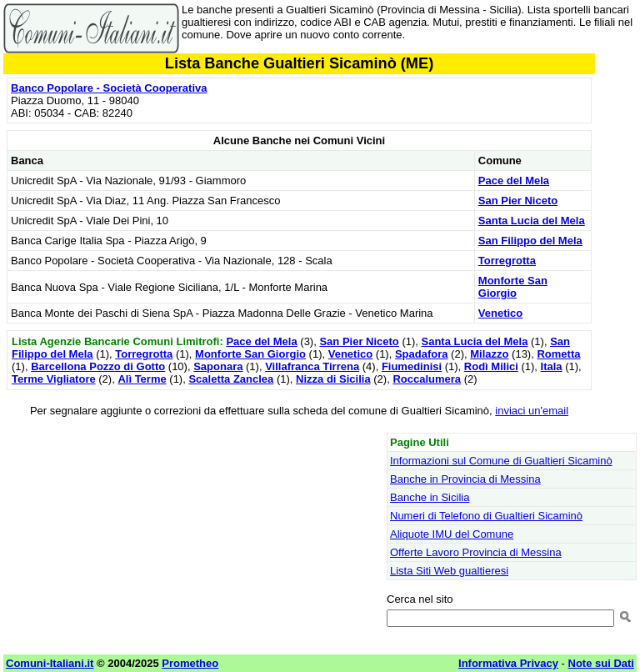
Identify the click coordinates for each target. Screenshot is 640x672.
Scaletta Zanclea (231, 379)
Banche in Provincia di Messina (465, 479)
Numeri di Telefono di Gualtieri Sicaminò (486, 516)
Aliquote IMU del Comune (452, 534)
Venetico (500, 313)
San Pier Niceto (518, 201)
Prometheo (190, 663)
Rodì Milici (491, 366)
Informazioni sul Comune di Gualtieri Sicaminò (501, 461)
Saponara (218, 366)
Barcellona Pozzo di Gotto (98, 366)
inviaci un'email (532, 411)
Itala (552, 366)
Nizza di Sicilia (333, 379)
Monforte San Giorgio (513, 287)
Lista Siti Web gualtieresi (449, 571)
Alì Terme (142, 379)
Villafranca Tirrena (312, 366)
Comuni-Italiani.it (50, 663)
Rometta (558, 354)
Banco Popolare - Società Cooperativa (109, 88)
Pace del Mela (514, 181)
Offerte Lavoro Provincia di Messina (476, 552)
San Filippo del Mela (530, 241)
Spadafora (422, 354)
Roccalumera (427, 379)
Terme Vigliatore (54, 379)
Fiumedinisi (412, 366)
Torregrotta (507, 261)
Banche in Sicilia (430, 497)
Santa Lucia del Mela (532, 221)
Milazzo (489, 354)
